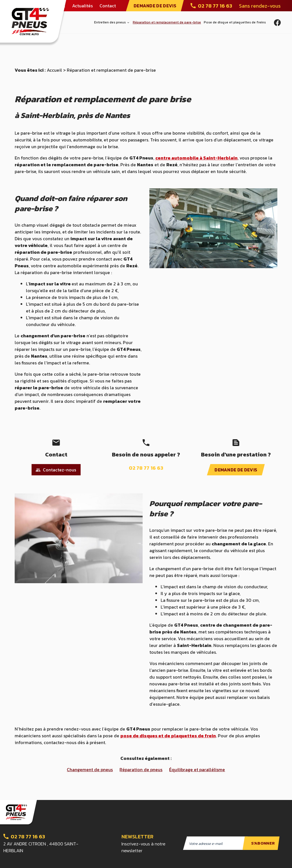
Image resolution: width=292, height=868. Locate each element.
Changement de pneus (90, 745)
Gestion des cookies (182, 859)
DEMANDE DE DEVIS (155, 6)
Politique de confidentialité (132, 859)
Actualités (82, 6)
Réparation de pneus (141, 745)
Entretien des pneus (110, 22)
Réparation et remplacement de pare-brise (167, 22)
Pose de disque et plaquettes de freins (235, 22)
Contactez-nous (56, 445)
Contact (108, 6)
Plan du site (53, 859)
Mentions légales (86, 859)
